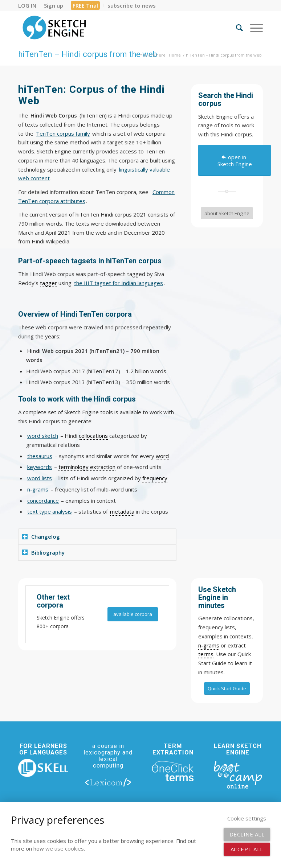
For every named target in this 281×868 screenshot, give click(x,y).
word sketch (43, 436)
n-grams (38, 489)
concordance (43, 501)
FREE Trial (85, 5)
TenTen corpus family (63, 133)
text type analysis (50, 511)
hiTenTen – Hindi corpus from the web (88, 54)
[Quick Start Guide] (227, 688)
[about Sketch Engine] (227, 213)
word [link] (162, 456)
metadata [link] (122, 511)
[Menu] (253, 28)
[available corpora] (133, 614)
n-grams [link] (209, 645)
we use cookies (65, 848)
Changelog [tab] (41, 536)
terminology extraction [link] (87, 467)
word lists (40, 478)
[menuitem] (29, 5)
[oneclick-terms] (173, 771)
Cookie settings (247, 818)
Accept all (247, 849)
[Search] (236, 28)
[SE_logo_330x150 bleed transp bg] (54, 28)
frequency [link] (155, 478)
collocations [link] (93, 436)
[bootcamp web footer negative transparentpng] (238, 774)
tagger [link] (48, 283)
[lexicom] (108, 782)
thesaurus (40, 456)
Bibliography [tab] (43, 552)
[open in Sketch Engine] (235, 160)
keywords (40, 467)
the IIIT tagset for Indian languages (119, 283)
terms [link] (206, 654)
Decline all (247, 834)
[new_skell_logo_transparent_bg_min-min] (43, 768)
